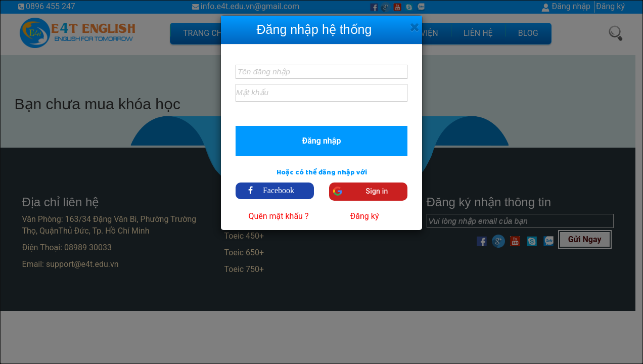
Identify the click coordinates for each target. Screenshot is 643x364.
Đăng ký (365, 216)
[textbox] (321, 72)
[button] (321, 141)
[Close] (415, 27)
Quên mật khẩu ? (278, 216)
